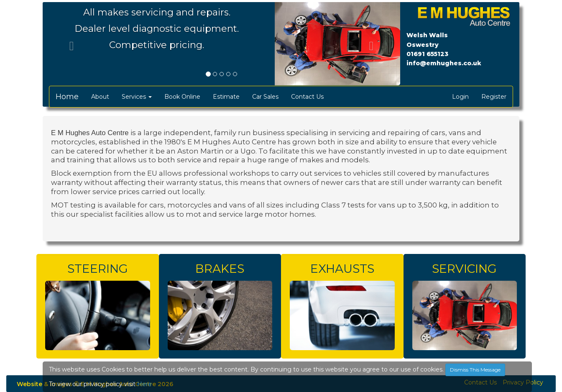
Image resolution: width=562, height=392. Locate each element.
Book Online (182, 97)
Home (67, 97)
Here (144, 384)
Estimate (226, 97)
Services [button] (137, 97)
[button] (69, 44)
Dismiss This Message (475, 370)
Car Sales (265, 97)
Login (460, 97)
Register (494, 97)
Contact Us (307, 97)
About (100, 97)
